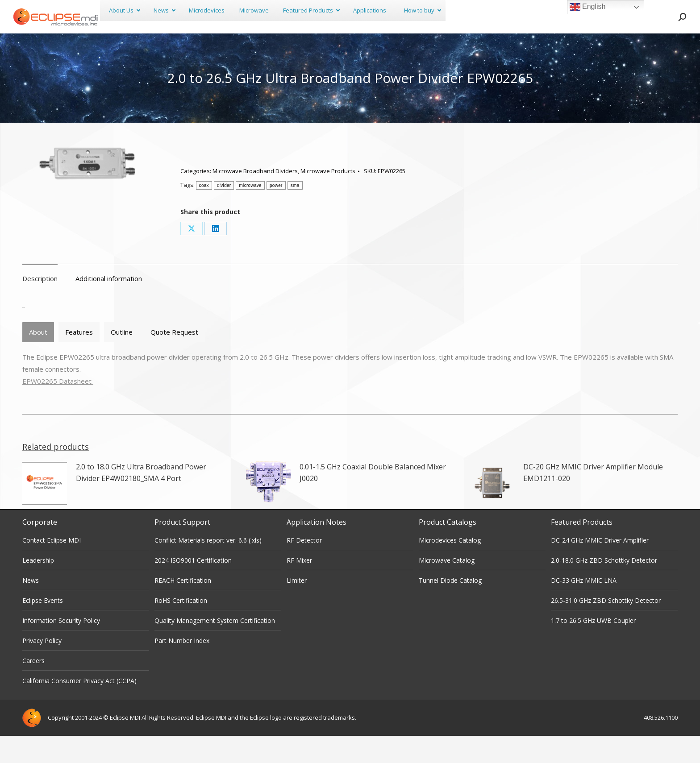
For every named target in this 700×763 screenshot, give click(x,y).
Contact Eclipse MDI (52, 567)
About (38, 359)
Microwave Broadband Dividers (255, 198)
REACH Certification (183, 607)
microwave (250, 213)
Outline (122, 359)
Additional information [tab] (109, 306)
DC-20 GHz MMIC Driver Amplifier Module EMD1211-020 (593, 500)
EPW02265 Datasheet (58, 408)
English (588, 7)
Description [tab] (40, 306)
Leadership (38, 587)
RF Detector (304, 567)
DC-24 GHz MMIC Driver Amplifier (600, 567)
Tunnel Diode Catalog (450, 607)
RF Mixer (299, 587)
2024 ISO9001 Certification (193, 587)
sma (295, 213)
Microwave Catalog (447, 587)
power (276, 213)
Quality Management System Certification (215, 648)
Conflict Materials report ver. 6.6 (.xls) (208, 567)
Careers (33, 688)
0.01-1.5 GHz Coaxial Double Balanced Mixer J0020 (373, 500)
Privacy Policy (42, 668)
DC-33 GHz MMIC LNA (584, 607)
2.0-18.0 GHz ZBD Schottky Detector (604, 587)
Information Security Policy (61, 648)
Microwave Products (328, 198)
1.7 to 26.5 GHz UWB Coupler (593, 648)
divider (224, 213)
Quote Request (174, 359)
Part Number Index (182, 668)
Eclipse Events (43, 628)
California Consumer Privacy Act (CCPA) (79, 708)
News (31, 607)
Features (79, 359)
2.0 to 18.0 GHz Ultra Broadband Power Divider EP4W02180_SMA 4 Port (141, 500)
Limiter (297, 607)
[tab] (38, 359)
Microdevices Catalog (450, 567)
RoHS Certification (181, 628)
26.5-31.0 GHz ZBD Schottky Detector (606, 628)
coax (204, 213)
